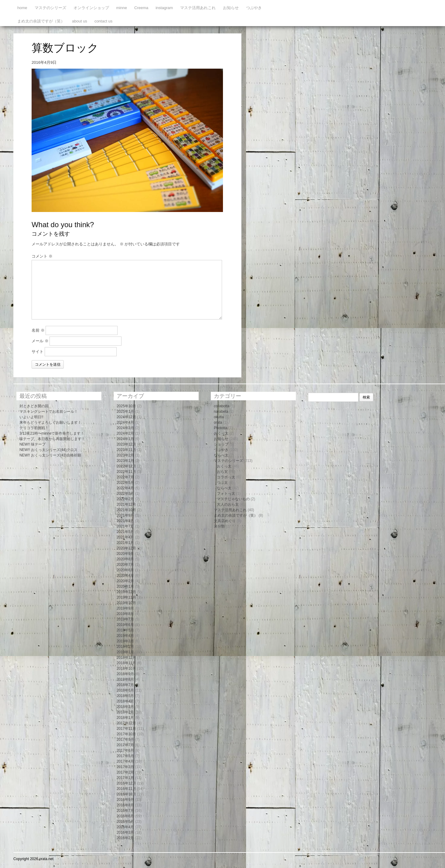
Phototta (221, 428)
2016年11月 (126, 789)
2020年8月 (125, 559)
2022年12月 (126, 466)
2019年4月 (125, 636)
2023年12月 (126, 444)
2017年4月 (125, 761)
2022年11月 (126, 472)
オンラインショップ (91, 8)
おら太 (222, 472)
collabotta (222, 406)
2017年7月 (125, 745)
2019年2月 (125, 647)
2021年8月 (125, 521)
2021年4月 (125, 537)
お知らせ (231, 8)
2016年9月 (125, 800)
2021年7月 (125, 526)
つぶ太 (222, 483)
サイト (38, 352)
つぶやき (254, 8)
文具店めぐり (225, 521)
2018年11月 (126, 663)
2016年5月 (125, 822)
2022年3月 (125, 494)
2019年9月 (125, 608)
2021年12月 (126, 504)
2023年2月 (125, 455)
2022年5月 (125, 483)
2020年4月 (125, 576)
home (22, 8)
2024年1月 (125, 439)
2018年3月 (125, 707)
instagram (164, 8)
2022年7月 (125, 477)
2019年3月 (125, 641)
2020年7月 (125, 565)
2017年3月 (125, 767)
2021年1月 (125, 543)
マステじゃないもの (233, 499)
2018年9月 (125, 674)
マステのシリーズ (50, 8)
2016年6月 (125, 816)
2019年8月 (125, 614)
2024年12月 (126, 417)
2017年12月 (126, 723)
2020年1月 (125, 586)
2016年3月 (125, 832)
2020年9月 (125, 554)
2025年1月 (125, 412)
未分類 (219, 526)
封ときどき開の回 (34, 406)
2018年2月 (125, 712)
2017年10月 (126, 734)
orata (218, 422)
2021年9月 (125, 515)
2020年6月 (125, 570)
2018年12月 (126, 658)
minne (122, 8)
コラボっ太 (226, 477)
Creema (141, 8)
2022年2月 (125, 499)
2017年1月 (125, 778)
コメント (42, 256)
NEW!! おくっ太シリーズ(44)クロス (48, 450)
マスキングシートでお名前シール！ (49, 412)
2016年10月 (126, 794)
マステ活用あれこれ (198, 8)
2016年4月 (125, 827)
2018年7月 (125, 685)
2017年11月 (126, 729)
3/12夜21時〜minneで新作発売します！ (52, 433)
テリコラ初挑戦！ (34, 428)
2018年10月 (126, 668)
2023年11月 (126, 450)
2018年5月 (125, 696)
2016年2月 (125, 838)
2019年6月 (125, 625)
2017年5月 (125, 756)
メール (40, 341)
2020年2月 (125, 581)
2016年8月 (125, 805)
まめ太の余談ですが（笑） (41, 21)
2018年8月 (125, 679)
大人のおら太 (228, 504)
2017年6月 (125, 750)
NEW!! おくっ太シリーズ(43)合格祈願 (50, 455)
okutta (219, 417)
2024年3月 (125, 428)
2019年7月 (125, 619)
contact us (103, 21)
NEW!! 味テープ (33, 444)
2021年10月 (126, 510)
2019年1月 (125, 652)
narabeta (221, 412)
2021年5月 (125, 532)
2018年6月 (125, 690)
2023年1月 (125, 461)
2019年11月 (126, 597)
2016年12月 (126, 783)
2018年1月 (125, 718)
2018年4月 (125, 701)
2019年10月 (126, 603)
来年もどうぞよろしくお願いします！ (50, 422)
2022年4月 (125, 488)
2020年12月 (126, 548)
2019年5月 (125, 630)
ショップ (221, 444)
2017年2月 (125, 772)
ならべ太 (221, 455)
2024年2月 (125, 433)
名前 (38, 330)
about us (80, 21)
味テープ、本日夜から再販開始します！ (52, 439)
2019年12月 (126, 592)
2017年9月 (125, 740)
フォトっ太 (226, 494)
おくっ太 (221, 433)
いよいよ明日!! (31, 417)
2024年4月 (125, 422)
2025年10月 (126, 406)
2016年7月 (125, 811)
